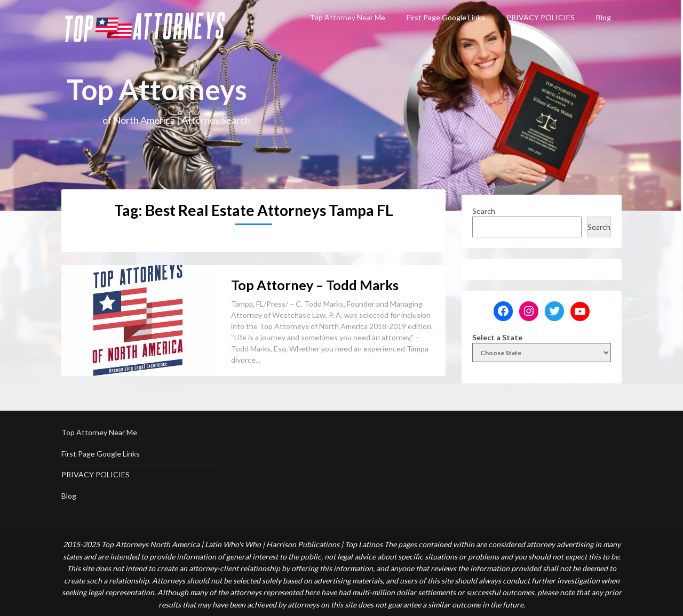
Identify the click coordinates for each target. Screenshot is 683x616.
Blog (603, 17)
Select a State (497, 337)
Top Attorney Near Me (347, 17)
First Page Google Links (446, 17)
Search (484, 211)
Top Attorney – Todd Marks (315, 285)
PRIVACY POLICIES (541, 17)
